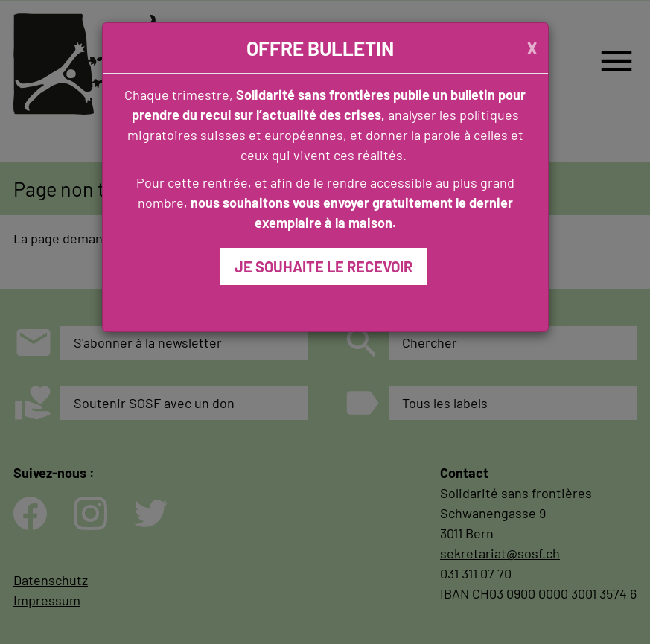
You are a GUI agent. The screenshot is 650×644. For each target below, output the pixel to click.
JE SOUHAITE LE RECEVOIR (324, 267)
